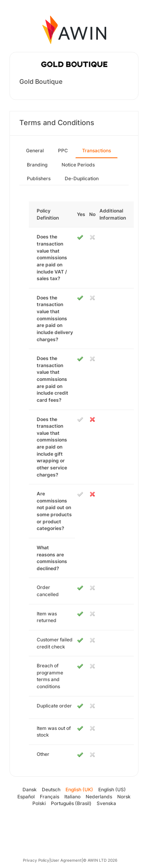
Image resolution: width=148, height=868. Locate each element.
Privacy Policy (36, 860)
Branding (37, 165)
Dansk (30, 790)
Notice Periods (78, 165)
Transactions (96, 151)
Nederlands (99, 797)
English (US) (112, 790)
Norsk (124, 797)
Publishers (39, 178)
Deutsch (51, 790)
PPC (63, 151)
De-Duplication (82, 178)
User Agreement (66, 860)
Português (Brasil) (71, 803)
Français (50, 797)
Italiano (72, 797)
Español (26, 797)
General (35, 151)
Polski (39, 803)
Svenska (106, 803)
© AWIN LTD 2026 (100, 860)
